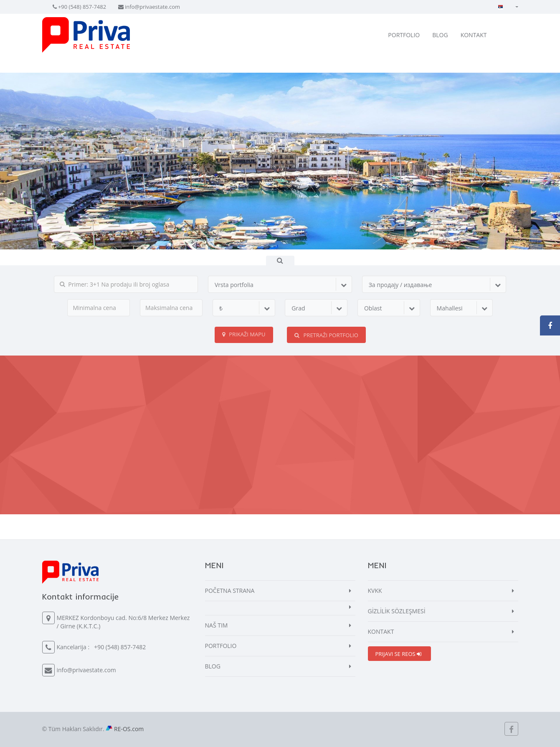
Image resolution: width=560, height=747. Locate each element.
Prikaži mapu (244, 334)
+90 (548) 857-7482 (82, 7)
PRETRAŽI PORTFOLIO (326, 335)
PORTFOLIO (404, 35)
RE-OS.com (129, 729)
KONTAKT (474, 35)
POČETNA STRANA (230, 591)
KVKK (375, 591)
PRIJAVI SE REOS (399, 654)
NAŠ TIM (217, 625)
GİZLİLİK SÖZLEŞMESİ (397, 611)
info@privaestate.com (152, 7)
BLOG (440, 35)
